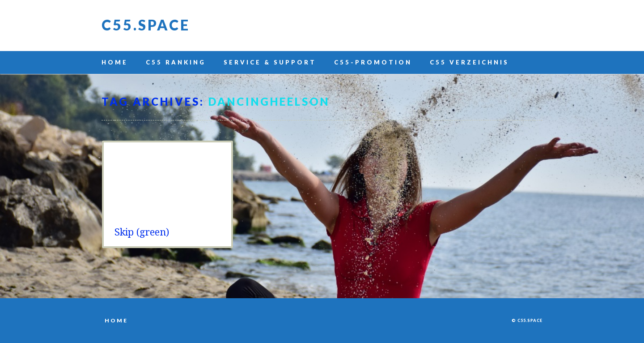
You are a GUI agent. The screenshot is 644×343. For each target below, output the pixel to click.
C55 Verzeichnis (469, 62)
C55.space (146, 25)
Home (115, 62)
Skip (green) (142, 232)
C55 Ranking (176, 62)
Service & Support (270, 62)
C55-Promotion (373, 62)
